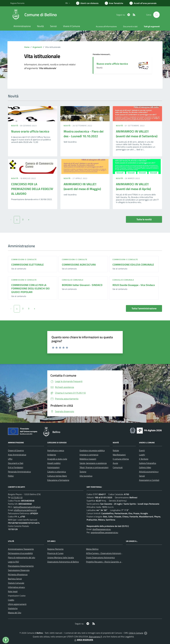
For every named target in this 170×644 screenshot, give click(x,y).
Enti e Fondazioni (16, 467)
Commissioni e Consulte (24, 259)
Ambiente (52, 455)
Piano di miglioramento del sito (22, 557)
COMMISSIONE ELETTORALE (27, 265)
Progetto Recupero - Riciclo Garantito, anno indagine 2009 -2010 (115, 562)
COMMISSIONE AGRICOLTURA (79, 265)
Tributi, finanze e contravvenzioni (94, 467)
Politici (11, 476)
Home (27, 47)
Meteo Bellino (92, 549)
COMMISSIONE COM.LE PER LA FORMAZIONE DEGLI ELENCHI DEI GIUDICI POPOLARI (30, 288)
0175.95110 (17, 497)
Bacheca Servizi (15, 579)
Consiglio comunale (73, 280)
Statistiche (13, 608)
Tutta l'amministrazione (144, 308)
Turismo (83, 472)
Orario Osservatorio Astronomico (100, 557)
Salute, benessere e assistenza (93, 463)
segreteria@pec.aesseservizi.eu (104, 532)
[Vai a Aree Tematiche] (114, 3)
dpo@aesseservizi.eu (102, 529)
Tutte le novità (144, 219)
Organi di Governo (16, 450)
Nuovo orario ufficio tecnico (112, 64)
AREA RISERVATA (83, 640)
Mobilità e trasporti (88, 459)
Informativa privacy (16, 587)
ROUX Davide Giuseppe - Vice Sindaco (134, 285)
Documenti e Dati (16, 463)
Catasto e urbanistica (57, 472)
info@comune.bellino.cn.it (25, 510)
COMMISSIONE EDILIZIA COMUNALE (133, 265)
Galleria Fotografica (148, 463)
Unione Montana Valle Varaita (61, 557)
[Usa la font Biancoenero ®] (87, 3)
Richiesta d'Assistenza (18, 574)
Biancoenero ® (95, 637)
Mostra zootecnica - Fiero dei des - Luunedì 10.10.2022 (84, 134)
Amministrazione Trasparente (21, 549)
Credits (11, 600)
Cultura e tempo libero (57, 476)
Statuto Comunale (16, 583)
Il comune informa (121, 459)
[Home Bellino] (34, 15)
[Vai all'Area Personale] (143, 3)
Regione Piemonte (55, 549)
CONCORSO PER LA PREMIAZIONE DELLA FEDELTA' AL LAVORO (32, 189)
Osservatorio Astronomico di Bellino (63, 562)
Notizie (116, 450)
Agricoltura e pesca (56, 450)
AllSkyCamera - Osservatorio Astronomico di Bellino (109, 553)
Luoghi (142, 455)
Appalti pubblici (54, 463)
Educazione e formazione (58, 480)
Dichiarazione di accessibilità (20, 553)
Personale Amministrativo (19, 472)
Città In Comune (136, 633)
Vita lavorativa (86, 476)
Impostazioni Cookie (17, 596)
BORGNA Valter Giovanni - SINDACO (82, 285)
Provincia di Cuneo (55, 553)
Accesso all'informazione (106, 26)
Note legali (13, 591)
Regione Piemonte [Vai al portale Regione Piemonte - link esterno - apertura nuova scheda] (17, 3)
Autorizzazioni (53, 467)
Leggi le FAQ (13, 562)
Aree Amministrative (17, 455)
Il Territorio (144, 459)
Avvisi (115, 463)
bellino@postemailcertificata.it (27, 507)
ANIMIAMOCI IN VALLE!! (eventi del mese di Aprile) (133, 186)
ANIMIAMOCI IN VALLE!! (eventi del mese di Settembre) (137, 134)
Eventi (142, 450)
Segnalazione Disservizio (19, 570)
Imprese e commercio (89, 455)
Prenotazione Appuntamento (21, 566)
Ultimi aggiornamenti (17, 604)
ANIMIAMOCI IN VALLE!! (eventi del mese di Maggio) (82, 186)
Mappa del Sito (15, 613)
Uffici (10, 459)
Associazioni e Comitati (149, 480)
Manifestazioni (119, 455)
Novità (15, 126)
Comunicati (118, 467)
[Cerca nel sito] (156, 15)
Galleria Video (145, 467)
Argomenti (37, 47)
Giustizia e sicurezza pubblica (92, 450)
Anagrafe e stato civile (57, 459)
